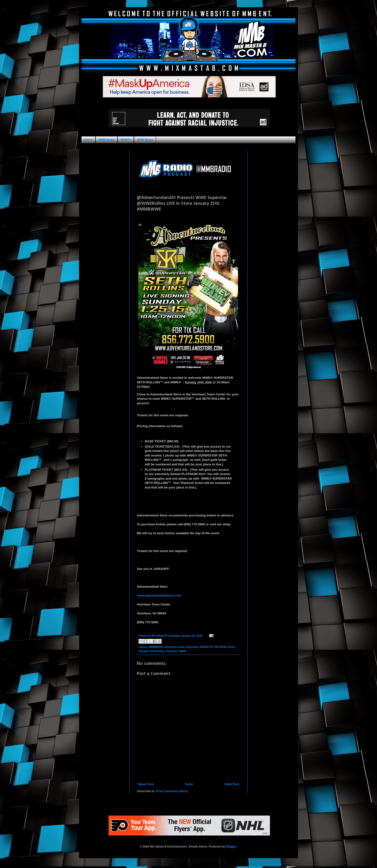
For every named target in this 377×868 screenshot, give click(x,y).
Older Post (232, 784)
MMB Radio (106, 140)
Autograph (192, 647)
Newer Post (146, 784)
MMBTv (126, 140)
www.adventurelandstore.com (159, 595)
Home (88, 140)
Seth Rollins (157, 651)
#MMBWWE (156, 647)
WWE (182, 651)
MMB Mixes (145, 140)
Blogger (231, 847)
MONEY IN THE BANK (213, 647)
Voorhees (172, 651)
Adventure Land (174, 647)
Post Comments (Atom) (172, 791)
